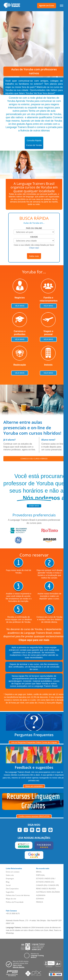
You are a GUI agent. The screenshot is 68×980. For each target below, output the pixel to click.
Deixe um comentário (34, 786)
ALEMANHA (41, 895)
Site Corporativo (12, 889)
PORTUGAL (40, 875)
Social (8, 885)
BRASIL (39, 872)
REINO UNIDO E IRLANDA (46, 889)
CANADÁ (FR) (54, 885)
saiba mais (34, 506)
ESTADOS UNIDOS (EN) (45, 879)
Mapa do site (11, 899)
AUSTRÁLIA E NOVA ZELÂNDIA (48, 892)
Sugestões (10, 892)
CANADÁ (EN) (42, 885)
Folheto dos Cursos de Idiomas (18, 895)
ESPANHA (40, 899)
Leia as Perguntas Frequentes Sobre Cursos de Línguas (34, 742)
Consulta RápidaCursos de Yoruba (34, 143)
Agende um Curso (47, 6)
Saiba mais (34, 256)
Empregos (10, 879)
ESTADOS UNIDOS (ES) (45, 882)
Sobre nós (10, 875)
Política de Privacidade (15, 902)
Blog (8, 882)
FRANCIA (40, 902)
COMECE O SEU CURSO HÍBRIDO (34, 459)
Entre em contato (13, 872)
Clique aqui (34, 248)
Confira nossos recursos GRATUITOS (34, 816)
